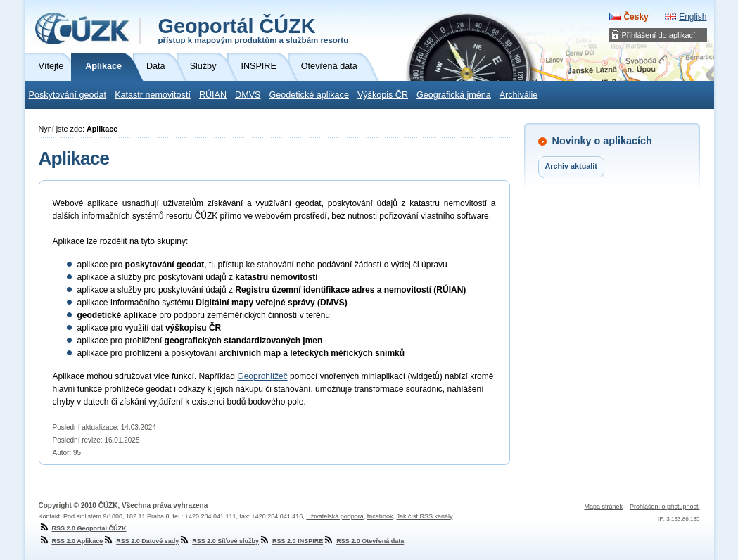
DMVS (248, 95)
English (693, 17)
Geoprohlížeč (262, 376)
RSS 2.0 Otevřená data (363, 541)
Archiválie (519, 95)
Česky (636, 17)
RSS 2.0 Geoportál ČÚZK (83, 528)
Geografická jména (454, 95)
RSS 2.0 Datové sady (141, 541)
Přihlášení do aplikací (659, 35)
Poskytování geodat (68, 95)
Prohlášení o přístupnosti (665, 507)
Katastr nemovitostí (153, 95)
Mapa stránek (603, 507)
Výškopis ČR (383, 95)
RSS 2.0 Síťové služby (219, 541)
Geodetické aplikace (309, 95)
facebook (380, 516)
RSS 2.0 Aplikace (71, 541)
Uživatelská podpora (335, 516)
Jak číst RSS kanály (424, 516)
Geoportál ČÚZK (254, 30)
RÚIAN (213, 95)
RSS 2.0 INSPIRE (291, 541)
